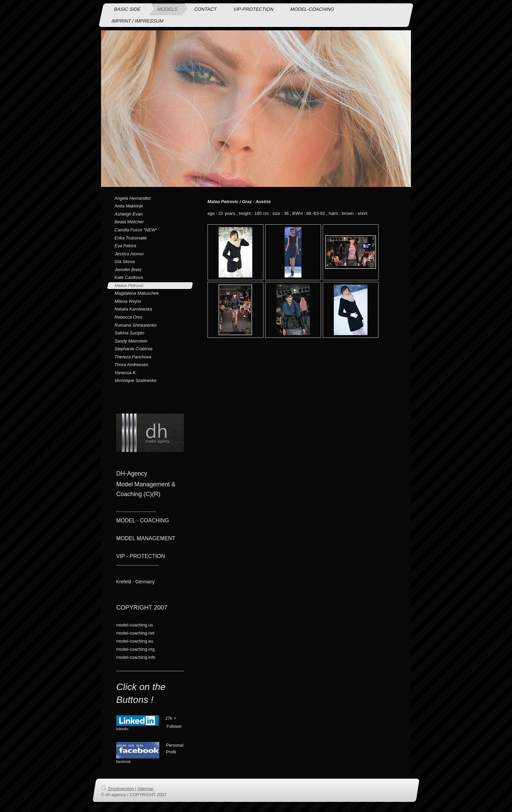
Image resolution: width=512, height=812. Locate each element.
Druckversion (118, 789)
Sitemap (146, 789)
